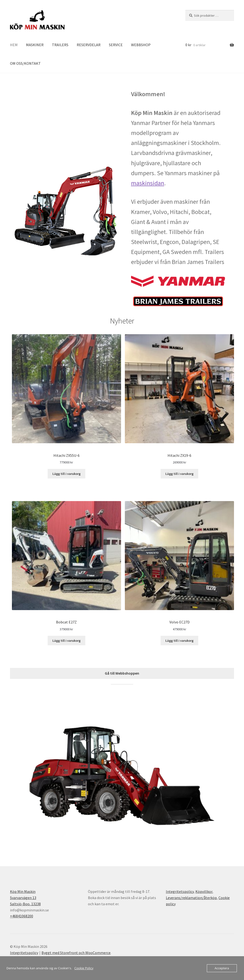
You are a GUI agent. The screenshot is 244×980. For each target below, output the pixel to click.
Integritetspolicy (180, 891)
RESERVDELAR (89, 45)
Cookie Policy (84, 968)
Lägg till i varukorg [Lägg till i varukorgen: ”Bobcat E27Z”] (66, 641)
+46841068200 (22, 916)
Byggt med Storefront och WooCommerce (76, 953)
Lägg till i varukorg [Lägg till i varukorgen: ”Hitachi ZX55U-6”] (66, 474)
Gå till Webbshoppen (122, 673)
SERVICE (116, 45)
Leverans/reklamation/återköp (191, 898)
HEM (14, 45)
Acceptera (222, 968)
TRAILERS (60, 45)
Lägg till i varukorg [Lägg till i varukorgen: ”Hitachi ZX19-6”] (179, 474)
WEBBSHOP (141, 45)
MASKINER (35, 45)
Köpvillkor (204, 891)
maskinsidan (148, 183)
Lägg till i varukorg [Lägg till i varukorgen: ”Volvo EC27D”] (179, 641)
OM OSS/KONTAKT (25, 63)
